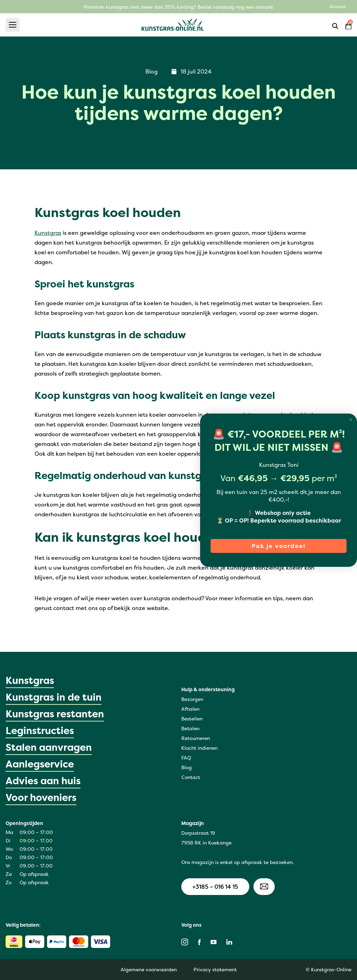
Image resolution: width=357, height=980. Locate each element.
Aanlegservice (40, 764)
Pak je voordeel (279, 546)
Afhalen (190, 709)
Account (338, 6)
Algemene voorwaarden (149, 969)
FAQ (186, 758)
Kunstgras (48, 233)
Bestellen (192, 719)
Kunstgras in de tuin (54, 697)
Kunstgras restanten (55, 714)
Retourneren (196, 738)
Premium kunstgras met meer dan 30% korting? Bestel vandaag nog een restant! (179, 7)
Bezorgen (192, 699)
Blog (187, 767)
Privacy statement (215, 969)
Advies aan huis (43, 781)
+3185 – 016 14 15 (215, 887)
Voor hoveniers (41, 797)
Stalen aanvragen (49, 747)
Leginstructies (40, 731)
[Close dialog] (351, 420)
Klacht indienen (199, 748)
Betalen (190, 728)
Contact (191, 777)
